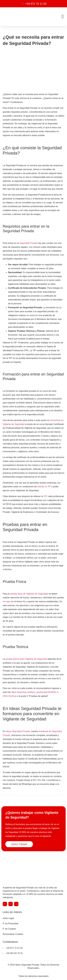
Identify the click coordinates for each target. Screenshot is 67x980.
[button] (63, 17)
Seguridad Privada (28, 243)
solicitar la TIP (44, 487)
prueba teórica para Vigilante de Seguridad (26, 659)
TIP (45, 496)
